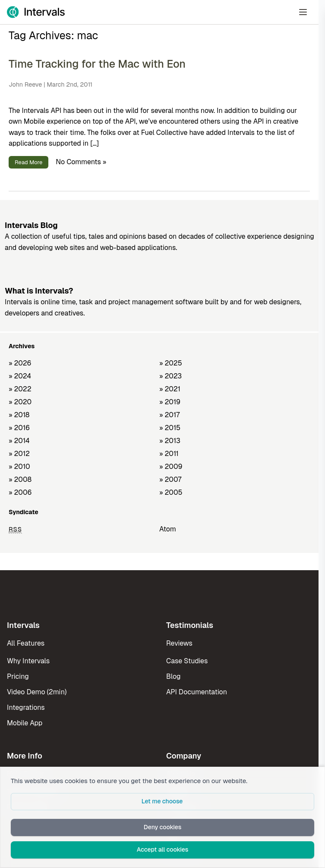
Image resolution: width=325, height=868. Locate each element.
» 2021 (170, 389)
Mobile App (25, 723)
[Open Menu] (303, 12)
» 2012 (19, 454)
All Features (26, 643)
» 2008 (20, 479)
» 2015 (170, 428)
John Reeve (25, 84)
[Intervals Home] (36, 12)
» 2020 (20, 402)
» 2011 (169, 454)
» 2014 (19, 441)
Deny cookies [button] (163, 827)
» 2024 (20, 376)
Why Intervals (28, 661)
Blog (173, 676)
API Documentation (197, 692)
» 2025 (171, 363)
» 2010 (19, 467)
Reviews (179, 643)
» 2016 (19, 428)
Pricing (18, 676)
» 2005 (171, 492)
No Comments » (81, 162)
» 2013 (170, 441)
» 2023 (170, 376)
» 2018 (19, 415)
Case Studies (187, 661)
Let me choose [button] (163, 801)
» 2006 (20, 492)
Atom (168, 529)
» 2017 (169, 415)
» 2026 (20, 363)
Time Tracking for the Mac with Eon (97, 64)
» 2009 (171, 467)
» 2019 (170, 402)
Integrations (26, 707)
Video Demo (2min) (37, 692)
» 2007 (170, 479)
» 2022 (20, 389)
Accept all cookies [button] (163, 849)
